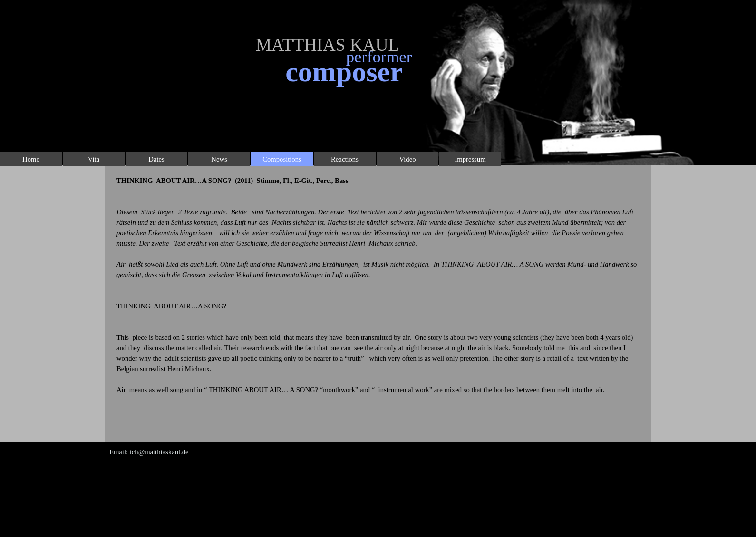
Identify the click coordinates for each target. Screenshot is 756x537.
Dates (156, 159)
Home (31, 159)
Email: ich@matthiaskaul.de (149, 452)
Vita (94, 159)
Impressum (470, 159)
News (219, 159)
